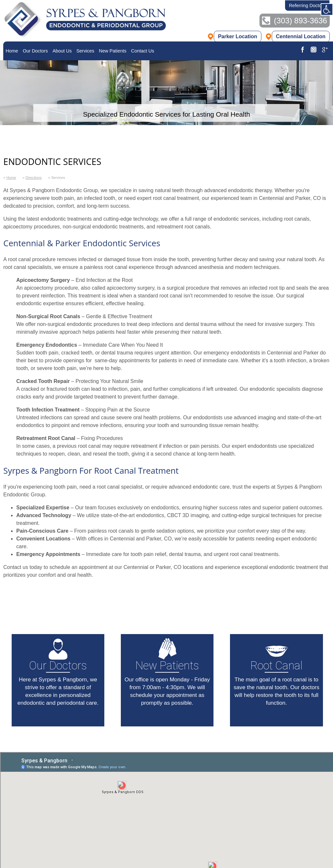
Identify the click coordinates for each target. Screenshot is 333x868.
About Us (62, 51)
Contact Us (143, 51)
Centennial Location (301, 37)
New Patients (113, 51)
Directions (34, 178)
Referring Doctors (307, 6)
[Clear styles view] (327, 9)
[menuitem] (12, 51)
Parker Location (238, 37)
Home (12, 51)
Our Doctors (35, 51)
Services (85, 51)
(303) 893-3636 (301, 21)
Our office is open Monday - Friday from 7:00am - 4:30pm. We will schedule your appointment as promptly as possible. (168, 670)
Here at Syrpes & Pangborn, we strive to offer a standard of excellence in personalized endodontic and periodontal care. (59, 670)
